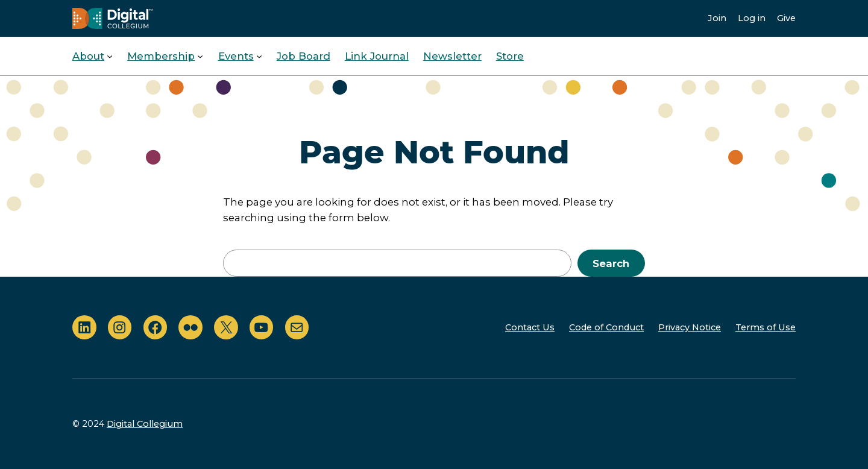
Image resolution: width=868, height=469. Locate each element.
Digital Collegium (145, 424)
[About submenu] (110, 56)
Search (611, 263)
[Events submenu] (259, 56)
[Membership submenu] (200, 56)
